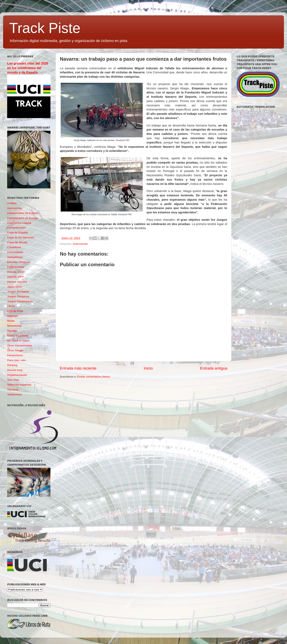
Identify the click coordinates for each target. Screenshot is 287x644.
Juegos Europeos (18, 292)
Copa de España (18, 233)
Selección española (19, 385)
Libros (11, 306)
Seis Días (13, 380)
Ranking (12, 365)
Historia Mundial (17, 282)
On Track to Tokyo (18, 341)
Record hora (15, 370)
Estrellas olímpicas (19, 262)
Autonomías (80, 244)
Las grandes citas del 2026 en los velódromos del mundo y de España (28, 68)
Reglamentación (17, 375)
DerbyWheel (15, 257)
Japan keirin (15, 287)
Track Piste (45, 28)
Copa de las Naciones (21, 237)
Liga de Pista (15, 311)
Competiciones (16, 228)
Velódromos (14, 394)
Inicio (148, 368)
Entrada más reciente (78, 368)
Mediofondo (14, 326)
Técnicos (13, 390)
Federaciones (16, 267)
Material (12, 316)
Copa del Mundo (17, 242)
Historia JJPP (15, 277)
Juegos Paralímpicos (20, 301)
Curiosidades (15, 252)
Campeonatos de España (23, 213)
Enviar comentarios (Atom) (94, 377)
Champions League (19, 223)
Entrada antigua (214, 368)
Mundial (12, 331)
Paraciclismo (15, 355)
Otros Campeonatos (20, 345)
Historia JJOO (16, 272)
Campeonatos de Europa (23, 218)
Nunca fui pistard (18, 336)
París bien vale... (18, 360)
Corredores (14, 247)
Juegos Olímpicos (18, 296)
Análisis (12, 203)
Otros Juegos (15, 350)
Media (11, 321)
